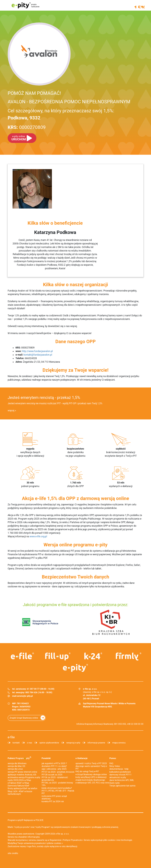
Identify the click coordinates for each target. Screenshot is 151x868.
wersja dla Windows (17, 763)
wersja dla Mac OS (16, 766)
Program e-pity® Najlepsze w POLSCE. (26, 820)
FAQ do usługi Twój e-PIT (87, 772)
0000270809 (27, 127)
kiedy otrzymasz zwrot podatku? (57, 788)
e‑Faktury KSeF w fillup (18, 783)
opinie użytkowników (49, 743)
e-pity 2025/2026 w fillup (19, 780)
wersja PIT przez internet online (22, 772)
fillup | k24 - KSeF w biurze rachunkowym (20, 793)
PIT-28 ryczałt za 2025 (52, 775)
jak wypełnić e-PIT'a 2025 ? (54, 763)
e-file (11, 737)
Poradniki (46, 758)
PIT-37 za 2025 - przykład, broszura (58, 772)
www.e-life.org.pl (38, 536)
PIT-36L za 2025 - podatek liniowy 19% (57, 784)
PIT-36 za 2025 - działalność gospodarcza (55, 779)
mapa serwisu (119, 743)
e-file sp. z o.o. (62, 834)
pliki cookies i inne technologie (118, 840)
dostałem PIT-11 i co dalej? (54, 766)
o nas (29, 743)
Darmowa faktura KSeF (18, 786)
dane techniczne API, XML (122, 780)
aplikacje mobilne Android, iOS (22, 775)
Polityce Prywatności (73, 840)
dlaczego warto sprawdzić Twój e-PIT (91, 767)
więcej (11, 411)
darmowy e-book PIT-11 (121, 775)
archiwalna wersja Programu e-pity (24, 777)
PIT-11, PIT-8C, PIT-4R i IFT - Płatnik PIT (58, 792)
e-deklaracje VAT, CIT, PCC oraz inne (92, 783)
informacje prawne (96, 743)
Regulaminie (56, 840)
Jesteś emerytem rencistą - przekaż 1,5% (44, 398)
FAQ (111, 763)
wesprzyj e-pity (73, 743)
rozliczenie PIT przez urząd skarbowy (54, 797)
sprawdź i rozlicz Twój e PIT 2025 (91, 763)
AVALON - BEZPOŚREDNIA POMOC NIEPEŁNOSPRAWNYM (69, 102)
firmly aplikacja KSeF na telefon (22, 788)
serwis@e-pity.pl (25, 696)
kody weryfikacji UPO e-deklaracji (91, 777)
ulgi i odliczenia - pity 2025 (54, 769)
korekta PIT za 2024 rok (53, 801)
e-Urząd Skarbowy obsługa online (91, 774)
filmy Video (115, 766)
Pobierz (19, 758)
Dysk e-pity (115, 783)
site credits (13, 853)
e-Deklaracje (81, 758)
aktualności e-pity (118, 777)
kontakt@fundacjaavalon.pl (38, 355)
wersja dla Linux (15, 769)
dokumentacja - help (119, 769)
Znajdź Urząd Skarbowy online (24, 718)
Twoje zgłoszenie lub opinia (122, 786)
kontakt (16, 743)
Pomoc (113, 758)
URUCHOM (19, 138)
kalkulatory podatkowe (120, 772)
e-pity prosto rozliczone (25, 5)
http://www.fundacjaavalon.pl (37, 351)
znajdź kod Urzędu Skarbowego (90, 780)
